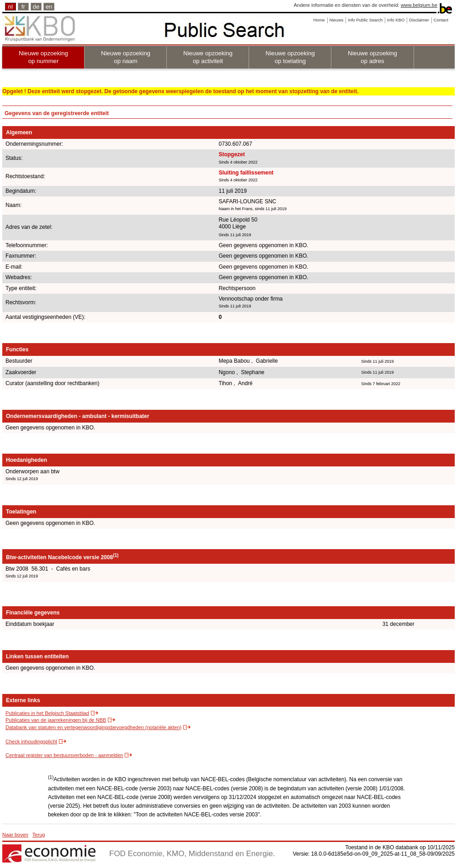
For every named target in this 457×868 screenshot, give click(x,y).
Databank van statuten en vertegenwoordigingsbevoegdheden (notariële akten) (93, 727)
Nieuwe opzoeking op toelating (290, 57)
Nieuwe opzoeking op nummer (43, 57)
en (49, 7)
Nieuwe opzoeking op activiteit (208, 57)
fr (23, 7)
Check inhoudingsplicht (31, 741)
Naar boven (15, 835)
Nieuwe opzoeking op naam (126, 57)
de (36, 7)
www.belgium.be (419, 5)
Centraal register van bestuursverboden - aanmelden (64, 755)
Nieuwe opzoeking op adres (372, 57)
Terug (39, 835)
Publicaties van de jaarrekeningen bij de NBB (56, 720)
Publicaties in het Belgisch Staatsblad (47, 713)
